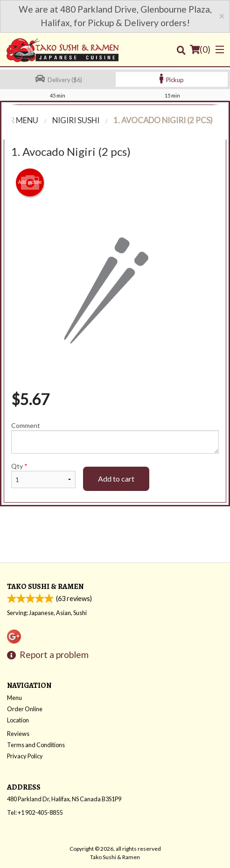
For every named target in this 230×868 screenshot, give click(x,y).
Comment (115, 437)
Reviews (18, 734)
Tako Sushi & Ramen (45, 586)
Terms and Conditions (36, 745)
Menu (14, 698)
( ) (200, 49)
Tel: (35, 812)
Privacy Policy (25, 756)
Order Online (25, 709)
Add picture (30, 182)
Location (18, 720)
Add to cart (116, 479)
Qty (43, 475)
